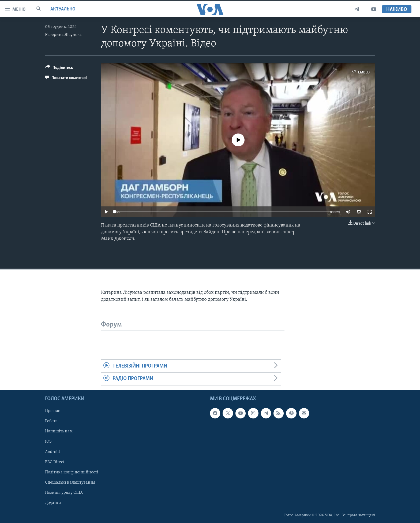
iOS (48, 442)
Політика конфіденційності (72, 472)
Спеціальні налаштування (70, 482)
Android (52, 452)
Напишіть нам (59, 431)
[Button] (59, 68)
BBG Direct (55, 462)
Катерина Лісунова (63, 35)
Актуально (63, 9)
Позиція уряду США (64, 492)
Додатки (53, 503)
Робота (51, 421)
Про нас (52, 411)
